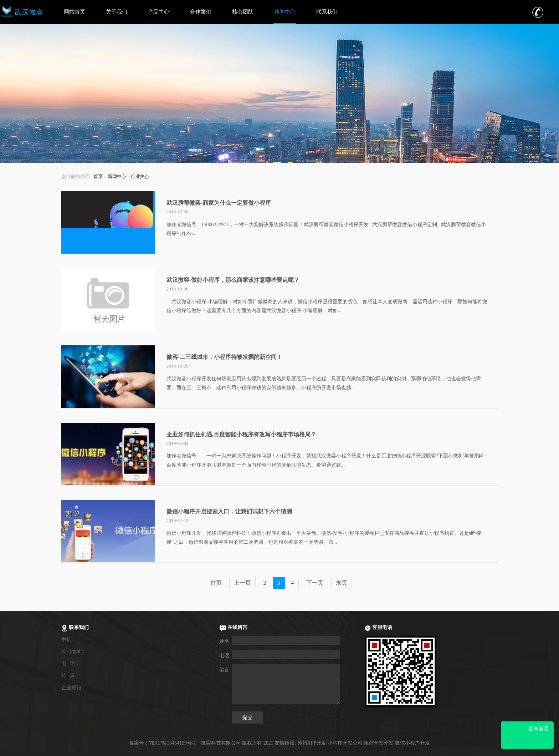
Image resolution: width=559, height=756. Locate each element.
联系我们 (327, 12)
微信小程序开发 (412, 743)
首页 (98, 177)
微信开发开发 (379, 743)
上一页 (242, 583)
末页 (342, 583)
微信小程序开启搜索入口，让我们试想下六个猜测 (229, 511)
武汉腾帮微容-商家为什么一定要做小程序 (219, 203)
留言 (224, 670)
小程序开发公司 (345, 743)
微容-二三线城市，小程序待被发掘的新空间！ (224, 357)
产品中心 (159, 12)
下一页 (315, 583)
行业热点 (140, 177)
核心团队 (243, 12)
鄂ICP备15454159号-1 (172, 743)
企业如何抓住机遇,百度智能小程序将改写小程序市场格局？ (241, 434)
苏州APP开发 (312, 743)
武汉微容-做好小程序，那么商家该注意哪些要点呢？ (233, 280)
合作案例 (201, 12)
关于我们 (117, 12)
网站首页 (75, 12)
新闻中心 (285, 12)
